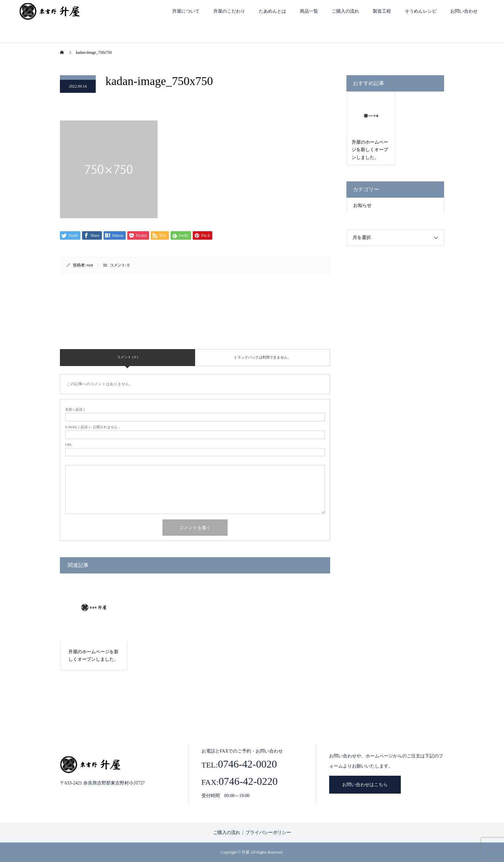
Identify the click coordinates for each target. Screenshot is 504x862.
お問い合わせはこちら (365, 785)
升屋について (186, 11)
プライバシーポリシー (268, 833)
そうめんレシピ (421, 11)
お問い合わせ (464, 11)
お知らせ (362, 205)
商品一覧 (309, 11)
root (90, 265)
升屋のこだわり (229, 11)
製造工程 (382, 11)
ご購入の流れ (345, 11)
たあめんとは (273, 11)
